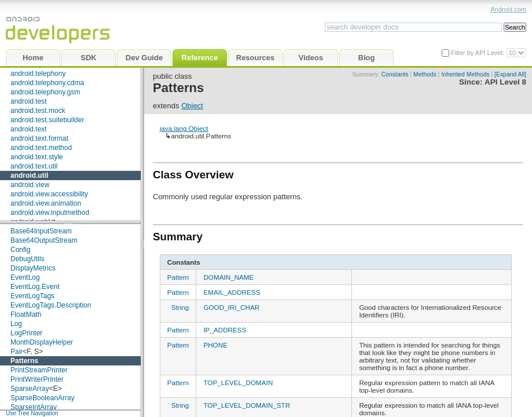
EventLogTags (32, 296)
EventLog (25, 277)
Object (192, 106)
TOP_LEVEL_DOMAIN (238, 383)
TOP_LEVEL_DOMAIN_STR (247, 405)
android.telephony (38, 74)
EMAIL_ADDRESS (232, 292)
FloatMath (26, 314)
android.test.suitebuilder (47, 120)
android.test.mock (38, 111)
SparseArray (30, 389)
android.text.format (39, 138)
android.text (29, 129)
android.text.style (37, 157)
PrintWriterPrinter (37, 379)
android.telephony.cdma (47, 83)
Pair (16, 352)
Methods (425, 74)
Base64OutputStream (44, 240)
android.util (29, 175)
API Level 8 (505, 82)
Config (21, 250)
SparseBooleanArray (43, 398)
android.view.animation (46, 203)
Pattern (178, 277)
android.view (30, 185)
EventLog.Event (35, 287)
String (180, 307)
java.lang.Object (184, 128)
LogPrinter (26, 333)
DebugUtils (27, 259)
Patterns (24, 361)
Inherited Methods (465, 74)
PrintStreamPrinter (39, 370)
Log (16, 324)
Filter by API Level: (478, 53)
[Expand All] (510, 74)
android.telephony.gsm (45, 92)
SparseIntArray (34, 407)
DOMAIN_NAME (228, 277)
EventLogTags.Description (51, 305)
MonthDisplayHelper (42, 342)
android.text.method (41, 148)
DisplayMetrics (33, 268)
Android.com (508, 9)
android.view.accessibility (49, 194)
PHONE (215, 345)
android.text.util (34, 166)
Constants (395, 74)
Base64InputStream (41, 231)
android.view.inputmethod (50, 213)
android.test (29, 101)
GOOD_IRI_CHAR (231, 307)
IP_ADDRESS (225, 330)
